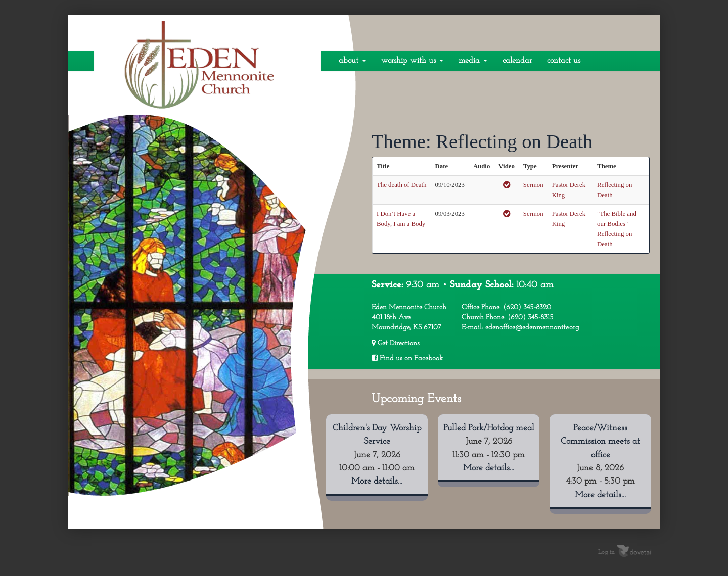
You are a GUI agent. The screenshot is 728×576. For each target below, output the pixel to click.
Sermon (533, 185)
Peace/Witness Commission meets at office (600, 442)
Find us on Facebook (407, 358)
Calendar (517, 61)
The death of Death (401, 185)
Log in (606, 552)
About (352, 61)
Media (473, 61)
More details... (377, 481)
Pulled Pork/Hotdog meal (489, 428)
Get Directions (396, 343)
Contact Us (564, 61)
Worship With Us (412, 61)
